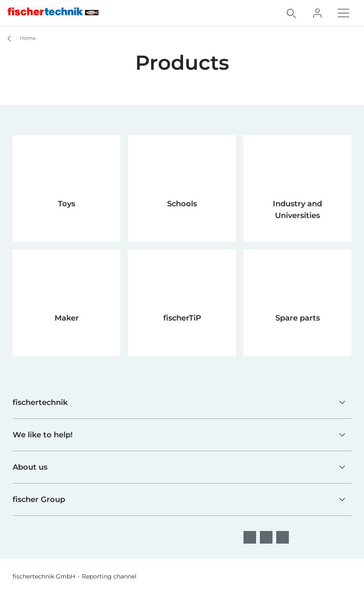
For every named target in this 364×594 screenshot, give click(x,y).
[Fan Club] (317, 13)
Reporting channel (109, 576)
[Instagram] (266, 537)
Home (18, 39)
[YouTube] (283, 537)
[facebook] (250, 537)
